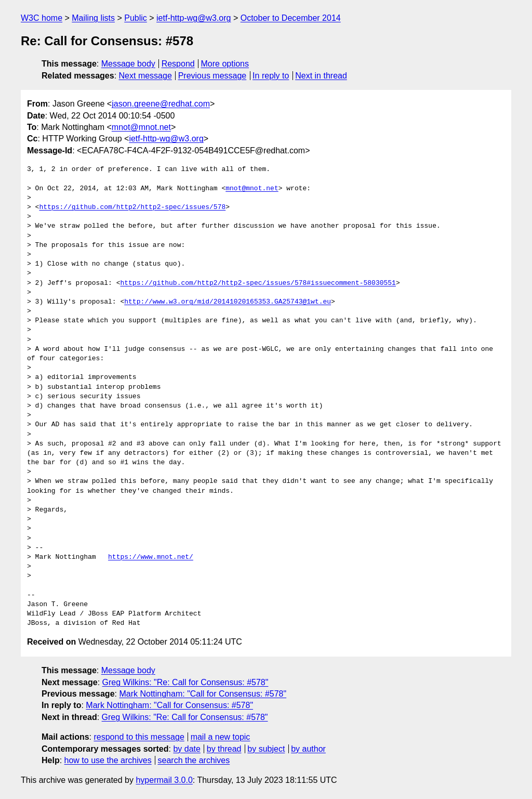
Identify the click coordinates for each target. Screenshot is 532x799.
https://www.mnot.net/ (151, 557)
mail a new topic (221, 737)
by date (187, 749)
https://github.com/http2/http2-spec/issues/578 (132, 207)
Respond (178, 64)
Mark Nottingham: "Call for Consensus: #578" (203, 694)
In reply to (271, 76)
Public (136, 18)
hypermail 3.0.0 (164, 780)
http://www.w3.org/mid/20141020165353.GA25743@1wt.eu (228, 302)
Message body (128, 64)
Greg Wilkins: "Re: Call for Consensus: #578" (185, 682)
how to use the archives (108, 760)
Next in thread (321, 76)
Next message (145, 76)
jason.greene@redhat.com (161, 104)
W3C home (42, 18)
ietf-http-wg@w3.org (194, 18)
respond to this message (139, 737)
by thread (224, 749)
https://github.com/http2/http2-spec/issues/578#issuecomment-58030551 (258, 283)
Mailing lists (93, 18)
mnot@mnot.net (141, 127)
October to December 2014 (291, 18)
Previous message (212, 76)
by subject (266, 749)
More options (225, 64)
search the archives (194, 760)
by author (308, 749)
